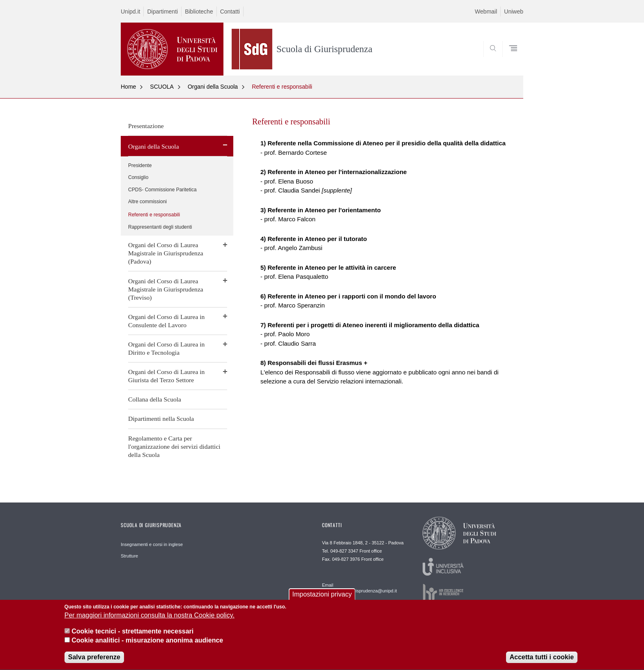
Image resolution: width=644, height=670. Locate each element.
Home (128, 87)
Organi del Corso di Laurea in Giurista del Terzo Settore (166, 376)
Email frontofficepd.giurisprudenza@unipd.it (359, 588)
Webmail (486, 11)
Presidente (140, 165)
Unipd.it (130, 11)
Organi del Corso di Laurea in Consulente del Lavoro (166, 321)
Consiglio (138, 177)
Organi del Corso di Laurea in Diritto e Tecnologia (166, 348)
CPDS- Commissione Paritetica (162, 190)
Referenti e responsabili (282, 87)
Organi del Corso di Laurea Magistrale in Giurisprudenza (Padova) (166, 253)
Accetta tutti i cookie (542, 659)
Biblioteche (199, 11)
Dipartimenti (162, 11)
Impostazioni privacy (322, 596)
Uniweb (514, 11)
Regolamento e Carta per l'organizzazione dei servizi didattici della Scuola (174, 446)
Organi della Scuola (213, 87)
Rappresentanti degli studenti (160, 227)
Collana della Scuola (155, 399)
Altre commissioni (147, 202)
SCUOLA (162, 87)
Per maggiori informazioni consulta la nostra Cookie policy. (149, 617)
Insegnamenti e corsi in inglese (152, 544)
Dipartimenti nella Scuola (161, 419)
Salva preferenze (94, 659)
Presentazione (146, 126)
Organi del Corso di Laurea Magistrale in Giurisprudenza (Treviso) (166, 289)
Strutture (129, 556)
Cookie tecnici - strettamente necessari (132, 633)
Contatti (230, 11)
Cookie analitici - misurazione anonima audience (147, 642)
